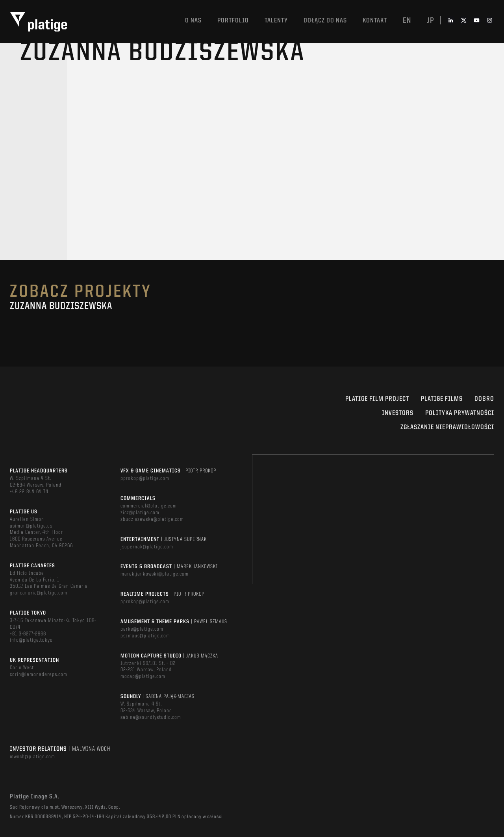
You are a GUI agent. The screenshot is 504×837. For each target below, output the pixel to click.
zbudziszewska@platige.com (152, 519)
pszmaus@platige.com (145, 636)
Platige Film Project (377, 399)
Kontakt (375, 21)
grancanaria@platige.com (39, 593)
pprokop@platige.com (145, 478)
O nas (193, 21)
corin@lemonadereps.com (39, 674)
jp (431, 21)
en (407, 21)
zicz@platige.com (140, 513)
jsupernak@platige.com (147, 547)
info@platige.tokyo (31, 640)
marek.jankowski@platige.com (155, 574)
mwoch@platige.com (32, 757)
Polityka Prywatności (460, 413)
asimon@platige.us (31, 526)
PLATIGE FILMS (442, 399)
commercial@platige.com (149, 506)
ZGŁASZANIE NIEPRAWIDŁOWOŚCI (447, 427)
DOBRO (484, 399)
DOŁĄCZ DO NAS (325, 21)
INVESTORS (398, 413)
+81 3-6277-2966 (28, 634)
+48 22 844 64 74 (29, 492)
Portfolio (233, 21)
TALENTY (276, 21)
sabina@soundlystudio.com (151, 717)
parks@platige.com (142, 629)
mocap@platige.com (143, 676)
